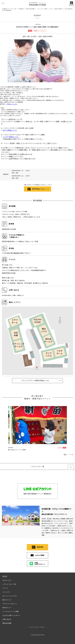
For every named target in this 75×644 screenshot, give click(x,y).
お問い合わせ (7, 619)
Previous (4, 423)
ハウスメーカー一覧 (9, 584)
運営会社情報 (7, 623)
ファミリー (43, 31)
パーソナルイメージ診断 (10, 611)
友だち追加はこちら (10, 130)
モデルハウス (7, 580)
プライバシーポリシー (10, 604)
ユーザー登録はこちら (11, 137)
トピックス (6, 592)
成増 (30, 31)
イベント (5, 588)
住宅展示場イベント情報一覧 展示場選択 (27, 9)
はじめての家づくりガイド (11, 615)
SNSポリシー (7, 608)
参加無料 (36, 31)
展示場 (5, 576)
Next (71, 423)
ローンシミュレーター (10, 596)
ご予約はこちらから (12, 104)
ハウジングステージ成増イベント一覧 (44, 9)
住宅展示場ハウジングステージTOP (9, 9)
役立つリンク (7, 600)
